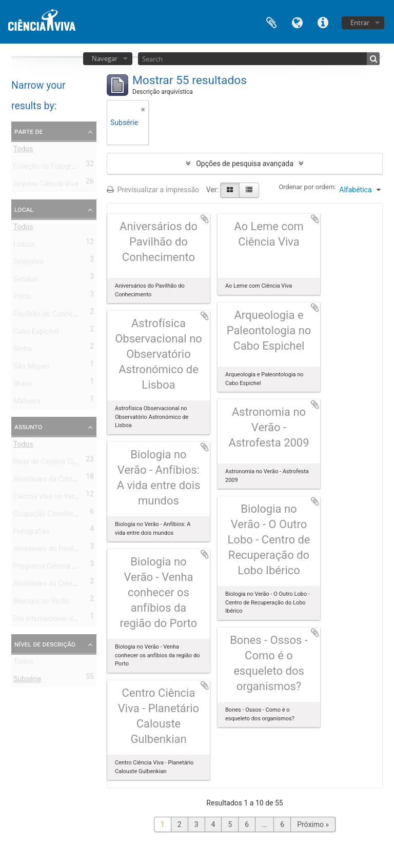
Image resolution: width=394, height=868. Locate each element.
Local (24, 209)
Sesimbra (28, 264)
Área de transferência (271, 22)
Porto (22, 298)
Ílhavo (23, 386)
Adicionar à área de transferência (205, 219)
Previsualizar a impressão (153, 190)
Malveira (27, 403)
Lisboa (24, 246)
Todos (23, 151)
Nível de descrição (45, 644)
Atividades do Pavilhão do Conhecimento (79, 551)
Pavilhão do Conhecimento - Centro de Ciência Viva (95, 316)
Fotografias (32, 533)
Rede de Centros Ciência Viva (60, 463)
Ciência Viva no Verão (48, 498)
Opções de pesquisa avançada (245, 164)
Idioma (297, 22)
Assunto (28, 427)
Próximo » (313, 824)
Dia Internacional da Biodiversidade (70, 620)
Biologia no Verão (41, 603)
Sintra (23, 351)
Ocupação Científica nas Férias (63, 516)
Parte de (28, 131)
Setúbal (25, 281)
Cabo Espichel (36, 333)
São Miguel (31, 368)
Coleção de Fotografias (50, 168)
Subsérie (27, 681)
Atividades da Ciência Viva (55, 481)
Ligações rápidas (323, 22)
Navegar (105, 58)
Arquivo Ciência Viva (46, 186)
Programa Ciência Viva (50, 568)
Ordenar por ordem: (307, 187)
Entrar (360, 23)
